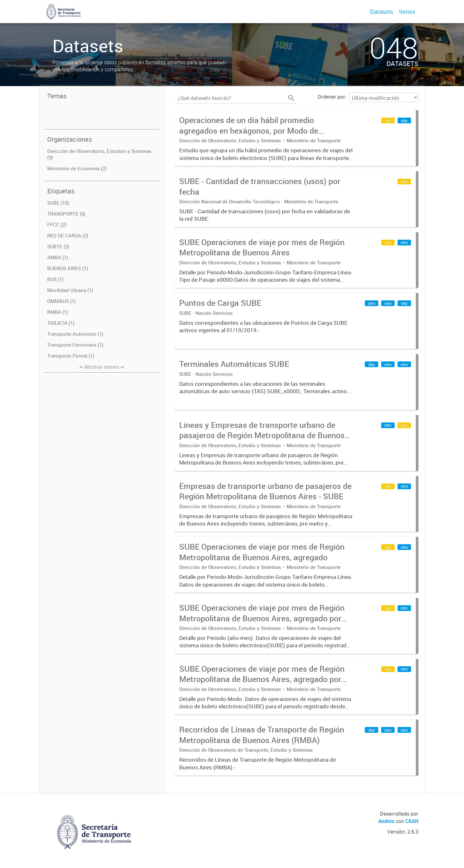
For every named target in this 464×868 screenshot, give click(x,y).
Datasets (381, 12)
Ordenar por (331, 97)
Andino (386, 821)
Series (407, 12)
